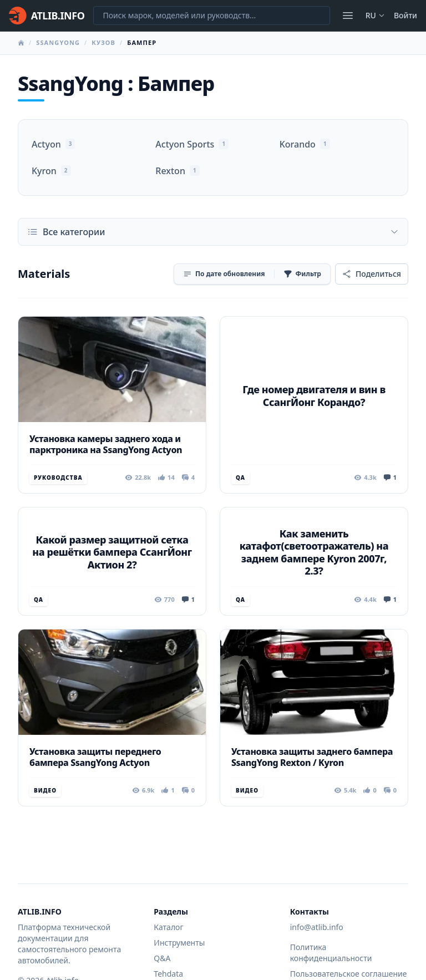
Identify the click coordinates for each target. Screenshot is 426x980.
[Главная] (47, 16)
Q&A (162, 958)
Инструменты (179, 943)
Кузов (103, 42)
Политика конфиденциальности (331, 953)
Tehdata (168, 974)
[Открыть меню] (348, 16)
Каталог (168, 927)
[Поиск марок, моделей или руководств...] (211, 16)
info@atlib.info (317, 927)
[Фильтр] (302, 274)
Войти (405, 15)
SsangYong (58, 42)
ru (375, 15)
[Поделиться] (372, 274)
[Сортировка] (224, 274)
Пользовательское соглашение (349, 974)
